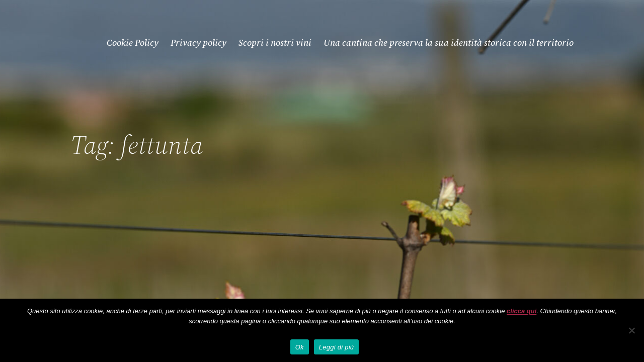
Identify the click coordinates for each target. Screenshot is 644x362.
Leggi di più (337, 347)
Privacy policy (198, 42)
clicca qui (521, 311)
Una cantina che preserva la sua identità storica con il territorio (449, 42)
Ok (300, 347)
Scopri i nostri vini (275, 42)
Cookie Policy (133, 42)
